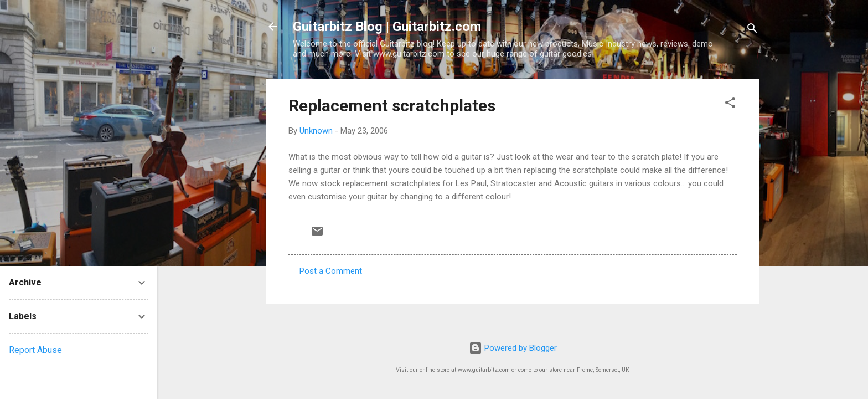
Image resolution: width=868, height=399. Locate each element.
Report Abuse (35, 350)
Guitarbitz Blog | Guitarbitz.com (387, 27)
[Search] (752, 30)
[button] (730, 104)
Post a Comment (331, 271)
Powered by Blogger (513, 348)
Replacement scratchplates (392, 106)
